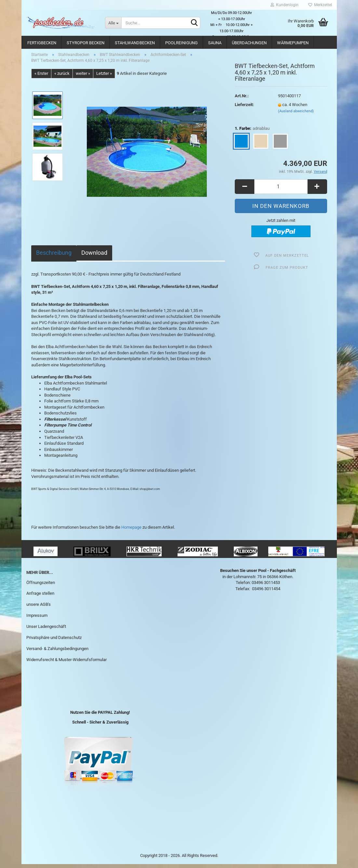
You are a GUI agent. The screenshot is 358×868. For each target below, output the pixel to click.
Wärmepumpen (293, 43)
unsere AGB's (39, 608)
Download (94, 257)
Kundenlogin (285, 5)
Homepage (131, 531)
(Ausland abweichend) (296, 115)
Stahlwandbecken (135, 43)
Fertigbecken (42, 43)
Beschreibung (54, 257)
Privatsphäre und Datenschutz (54, 641)
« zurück (62, 77)
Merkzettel (320, 5)
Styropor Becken (86, 43)
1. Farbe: (252, 132)
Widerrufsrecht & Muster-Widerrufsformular (66, 663)
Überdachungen (249, 43)
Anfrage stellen (40, 597)
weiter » (83, 77)
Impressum (37, 619)
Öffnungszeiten (41, 586)
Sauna (215, 43)
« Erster (41, 77)
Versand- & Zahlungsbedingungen (57, 652)
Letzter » (104, 77)
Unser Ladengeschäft (46, 630)
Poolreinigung (181, 43)
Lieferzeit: (244, 108)
